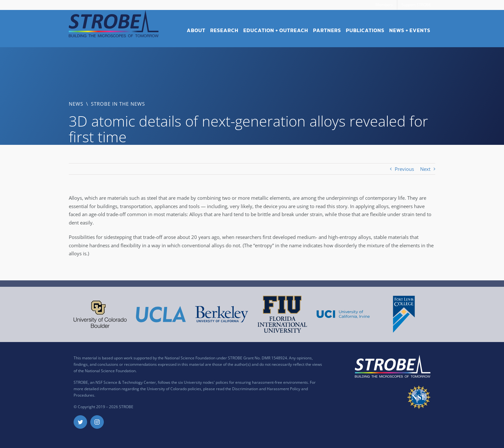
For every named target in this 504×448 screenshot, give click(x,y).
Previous (404, 169)
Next (425, 169)
